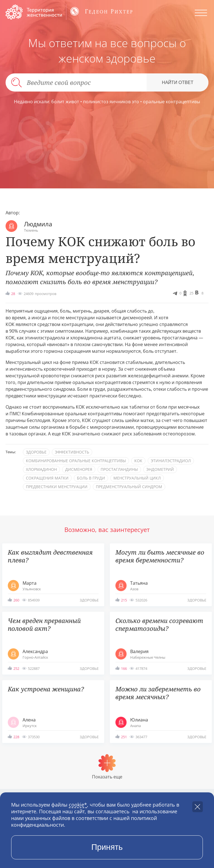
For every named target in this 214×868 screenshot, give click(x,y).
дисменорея (79, 469)
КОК (138, 461)
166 (124, 668)
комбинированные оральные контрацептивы (76, 461)
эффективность (72, 452)
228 (16, 737)
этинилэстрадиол (171, 461)
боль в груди (91, 478)
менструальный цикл (137, 478)
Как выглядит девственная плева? (50, 556)
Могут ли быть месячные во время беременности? (160, 556)
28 (13, 294)
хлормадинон (41, 469)
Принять (107, 847)
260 (16, 600)
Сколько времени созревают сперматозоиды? (159, 624)
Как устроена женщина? (46, 689)
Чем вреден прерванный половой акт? (44, 624)
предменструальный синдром (129, 487)
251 (124, 737)
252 (16, 668)
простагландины (119, 469)
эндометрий (160, 469)
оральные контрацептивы (172, 102)
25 (191, 293)
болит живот (65, 102)
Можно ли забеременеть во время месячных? (158, 693)
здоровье (36, 452)
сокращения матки (47, 478)
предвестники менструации (57, 487)
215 (124, 600)
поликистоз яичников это (111, 102)
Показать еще (107, 777)
